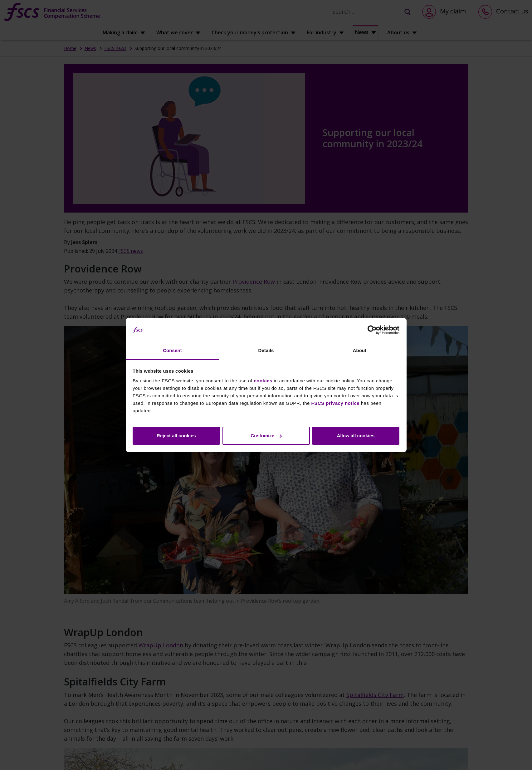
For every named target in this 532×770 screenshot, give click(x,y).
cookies (263, 381)
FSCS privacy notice (336, 403)
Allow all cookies (356, 436)
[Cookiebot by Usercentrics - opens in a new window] (372, 330)
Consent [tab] (172, 350)
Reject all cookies (176, 436)
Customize (266, 436)
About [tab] (360, 350)
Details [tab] (266, 350)
